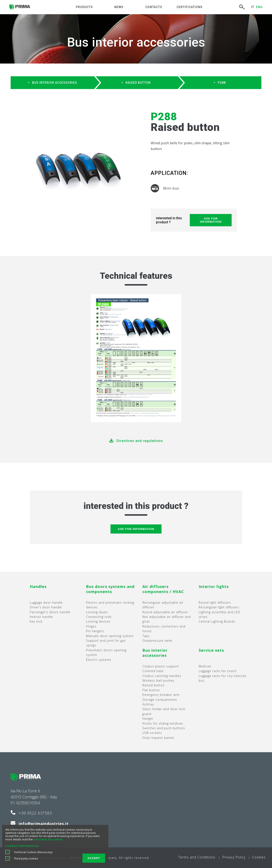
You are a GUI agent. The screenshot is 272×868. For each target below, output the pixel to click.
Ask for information (211, 220)
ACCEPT (94, 858)
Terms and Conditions (197, 857)
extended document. (48, 839)
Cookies (259, 857)
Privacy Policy (234, 857)
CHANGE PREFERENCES (22, 846)
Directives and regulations (140, 441)
